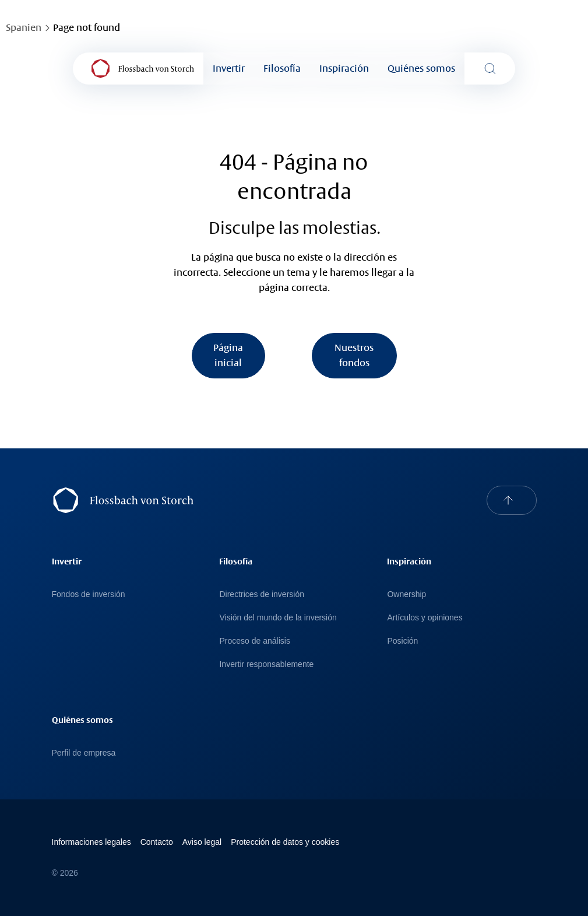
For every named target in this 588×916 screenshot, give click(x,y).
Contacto (157, 842)
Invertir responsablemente (266, 664)
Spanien (24, 28)
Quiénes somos (421, 69)
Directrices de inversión (262, 594)
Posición (402, 641)
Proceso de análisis (254, 641)
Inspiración (344, 69)
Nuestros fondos (354, 355)
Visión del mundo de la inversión (278, 617)
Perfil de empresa (84, 753)
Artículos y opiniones (425, 617)
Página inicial (228, 355)
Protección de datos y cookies (285, 842)
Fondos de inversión (89, 594)
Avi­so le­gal (202, 842)
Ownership (406, 594)
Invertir (229, 69)
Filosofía (282, 69)
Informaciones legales (91, 842)
